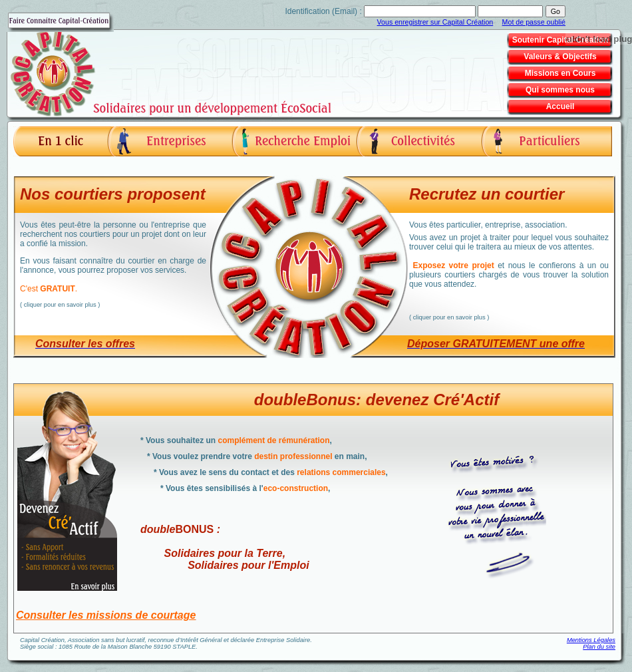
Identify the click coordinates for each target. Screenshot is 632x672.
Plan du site (599, 647)
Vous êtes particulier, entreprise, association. (509, 253)
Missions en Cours (560, 73)
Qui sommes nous (560, 90)
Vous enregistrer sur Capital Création (435, 22)
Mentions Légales (591, 640)
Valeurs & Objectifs (560, 57)
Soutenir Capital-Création (560, 40)
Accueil (560, 106)
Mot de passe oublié (534, 22)
